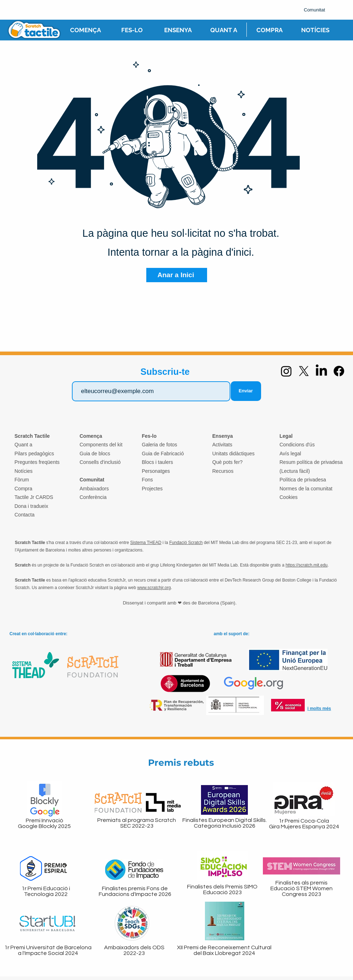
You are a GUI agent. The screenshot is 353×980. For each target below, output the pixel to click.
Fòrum (22, 480)
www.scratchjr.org (154, 588)
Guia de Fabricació (163, 454)
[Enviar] (246, 391)
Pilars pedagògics (35, 454)
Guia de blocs (95, 454)
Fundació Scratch (186, 543)
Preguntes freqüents (37, 462)
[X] (304, 371)
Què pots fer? (228, 462)
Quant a (24, 445)
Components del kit (101, 445)
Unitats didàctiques (234, 454)
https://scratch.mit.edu (306, 565)
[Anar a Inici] (177, 275)
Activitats (222, 445)
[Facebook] (339, 371)
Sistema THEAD (146, 543)
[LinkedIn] (321, 371)
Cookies (289, 497)
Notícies (24, 471)
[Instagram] (286, 371)
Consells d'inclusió (100, 462)
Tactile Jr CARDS (34, 497)
